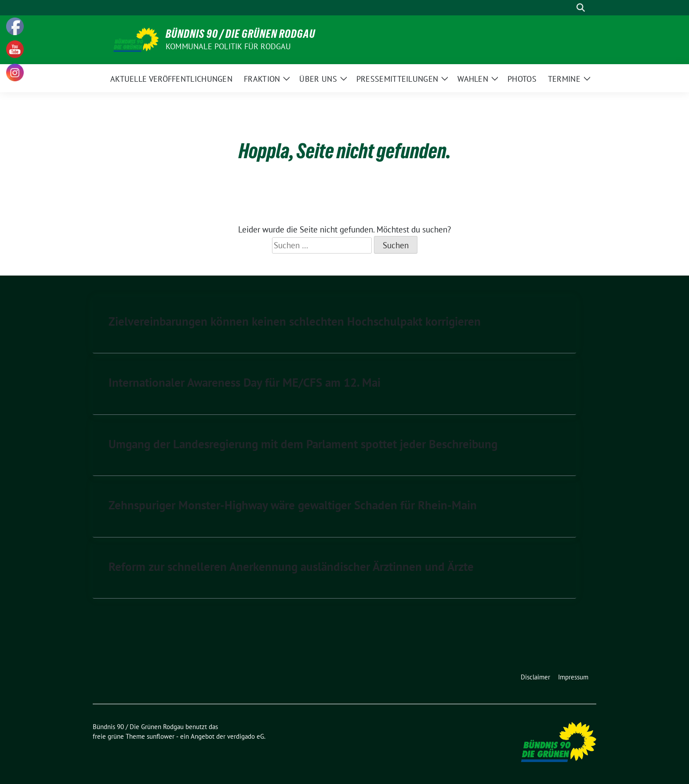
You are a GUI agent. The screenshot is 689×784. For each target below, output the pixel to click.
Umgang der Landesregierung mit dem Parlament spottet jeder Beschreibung (303, 444)
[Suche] (568, 8)
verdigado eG (246, 736)
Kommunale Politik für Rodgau (228, 46)
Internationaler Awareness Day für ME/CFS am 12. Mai (245, 382)
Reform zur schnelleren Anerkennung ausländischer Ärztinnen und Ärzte (291, 566)
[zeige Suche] (581, 8)
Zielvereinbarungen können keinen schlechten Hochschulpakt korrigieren (295, 321)
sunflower (161, 736)
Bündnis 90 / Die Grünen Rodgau (241, 34)
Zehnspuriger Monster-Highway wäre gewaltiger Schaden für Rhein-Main (296, 505)
